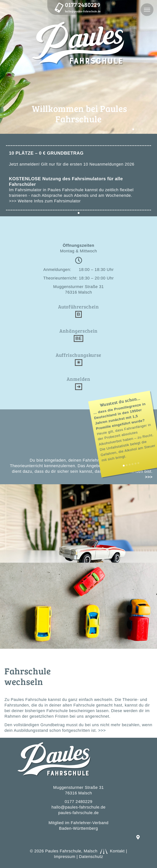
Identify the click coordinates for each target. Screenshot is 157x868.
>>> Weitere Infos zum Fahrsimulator (45, 201)
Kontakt (117, 851)
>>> (102, 730)
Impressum (65, 857)
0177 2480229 (83, 5)
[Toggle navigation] (147, 10)
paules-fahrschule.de (78, 813)
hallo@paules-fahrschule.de (83, 11)
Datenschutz (91, 857)
